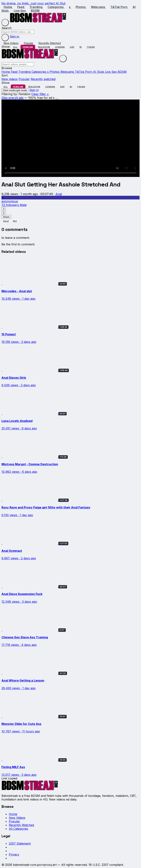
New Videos (11, 43)
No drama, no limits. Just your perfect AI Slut (33, 3)
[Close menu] (63, 59)
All (15, 47)
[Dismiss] (57, 99)
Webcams (98, 7)
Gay (72, 47)
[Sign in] (24, 38)
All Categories (18, 829)
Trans (91, 47)
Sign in (15, 36)
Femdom (28, 47)
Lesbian (60, 47)
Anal (59, 194)
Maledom (44, 47)
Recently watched (43, 79)
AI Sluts (99, 72)
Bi (81, 47)
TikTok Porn (119, 7)
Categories (56, 7)
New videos (10, 79)
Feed (21, 7)
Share (6, 217)
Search (7, 28)
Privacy (14, 854)
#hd (15, 221)
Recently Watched (50, 43)
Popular (29, 43)
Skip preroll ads (12, 98)
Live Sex (20, 11)
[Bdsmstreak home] (38, 21)
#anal (6, 221)
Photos (81, 7)
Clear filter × (40, 94)
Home (8, 7)
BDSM (35, 11)
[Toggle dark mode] (5, 38)
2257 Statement (20, 843)
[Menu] (5, 23)
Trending (36, 7)
